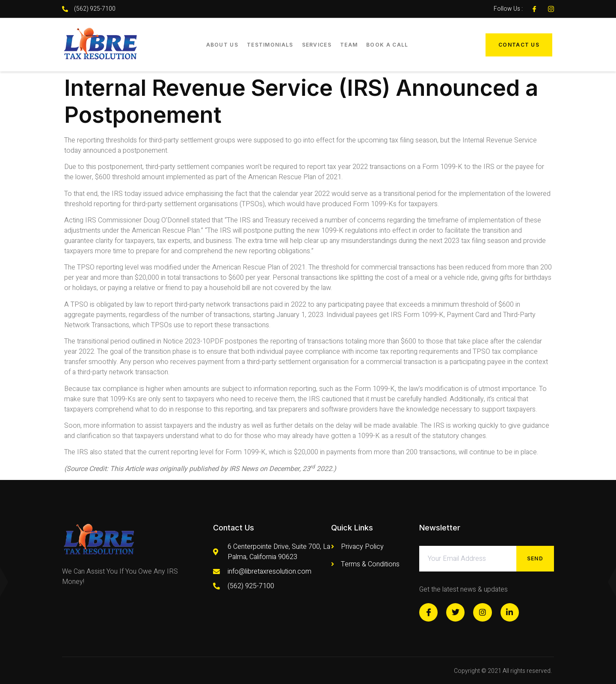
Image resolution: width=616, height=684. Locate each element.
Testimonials (270, 45)
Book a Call (387, 45)
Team (349, 45)
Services (317, 45)
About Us (222, 45)
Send (535, 558)
